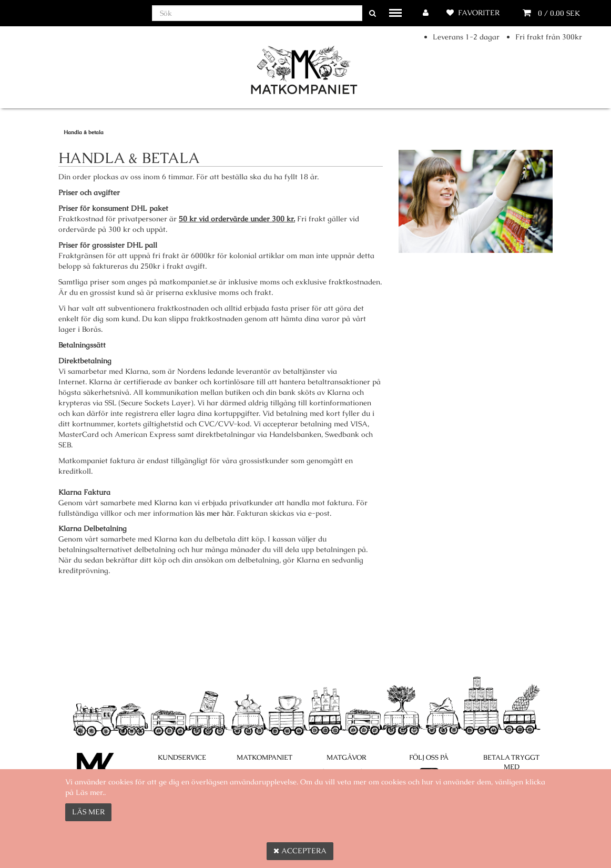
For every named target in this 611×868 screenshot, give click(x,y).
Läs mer (88, 812)
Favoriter (479, 13)
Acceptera (300, 851)
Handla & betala (84, 132)
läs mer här (214, 513)
